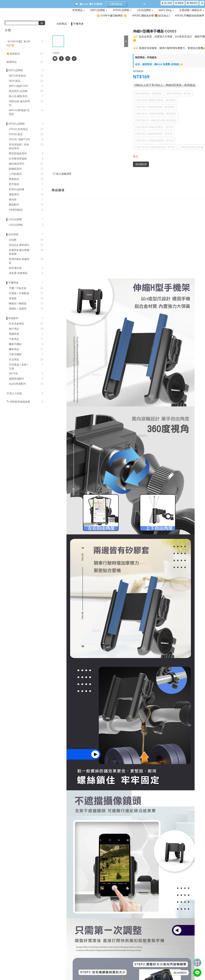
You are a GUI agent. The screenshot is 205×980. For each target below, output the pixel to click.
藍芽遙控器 (15, 268)
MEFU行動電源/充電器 (19, 112)
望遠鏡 (13, 298)
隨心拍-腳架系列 (18, 96)
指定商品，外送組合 (146, 57)
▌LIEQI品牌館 (14, 219)
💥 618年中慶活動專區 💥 (112, 16)
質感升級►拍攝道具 (19, 261)
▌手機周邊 (12, 283)
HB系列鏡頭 (16, 210)
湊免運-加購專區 (18, 273)
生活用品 (14, 359)
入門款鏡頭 (15, 174)
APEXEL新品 (16, 134)
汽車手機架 (15, 354)
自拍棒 (13, 240)
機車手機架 (15, 344)
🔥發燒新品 (13, 54)
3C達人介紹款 (14, 393)
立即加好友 (116, 4)
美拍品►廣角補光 (19, 245)
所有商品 (79, 10)
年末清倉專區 (16, 324)
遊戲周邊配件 (16, 379)
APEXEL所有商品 (18, 129)
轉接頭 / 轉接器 (18, 303)
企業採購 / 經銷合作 (192, 10)
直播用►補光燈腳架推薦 (19, 252)
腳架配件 (14, 205)
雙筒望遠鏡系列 (18, 153)
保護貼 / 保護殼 (18, 309)
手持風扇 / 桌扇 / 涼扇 (18, 366)
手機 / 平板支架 (18, 288)
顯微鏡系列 (15, 169)
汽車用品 (14, 339)
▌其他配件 (12, 318)
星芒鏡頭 (14, 184)
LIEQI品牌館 (145, 10)
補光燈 (13, 199)
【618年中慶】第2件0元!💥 (18, 43)
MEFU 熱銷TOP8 (18, 86)
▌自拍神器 (12, 234)
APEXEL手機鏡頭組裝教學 (190, 16)
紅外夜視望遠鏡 (18, 159)
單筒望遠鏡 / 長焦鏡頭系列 (19, 146)
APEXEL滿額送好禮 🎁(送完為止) (151, 16)
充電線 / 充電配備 (19, 293)
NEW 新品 (15, 81)
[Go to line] (197, 973)
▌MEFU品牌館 (15, 70)
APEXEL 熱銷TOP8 (19, 139)
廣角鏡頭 (14, 179)
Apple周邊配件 (17, 384)
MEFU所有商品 (17, 76)
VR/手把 (13, 373)
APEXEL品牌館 (122, 10)
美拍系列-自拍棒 (18, 91)
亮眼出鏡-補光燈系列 (19, 103)
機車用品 (14, 349)
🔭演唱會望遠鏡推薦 (18, 402)
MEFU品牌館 (99, 10)
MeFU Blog (166, 10)
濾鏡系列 (14, 194)
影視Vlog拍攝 (16, 189)
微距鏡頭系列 (16, 164)
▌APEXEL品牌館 (16, 124)
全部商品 (62, 24)
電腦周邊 (14, 334)
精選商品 (12, 62)
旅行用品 (14, 329)
